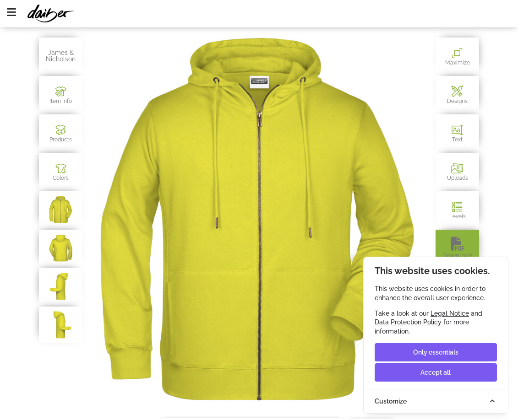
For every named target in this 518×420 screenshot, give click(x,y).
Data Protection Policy (408, 322)
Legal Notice (450, 313)
